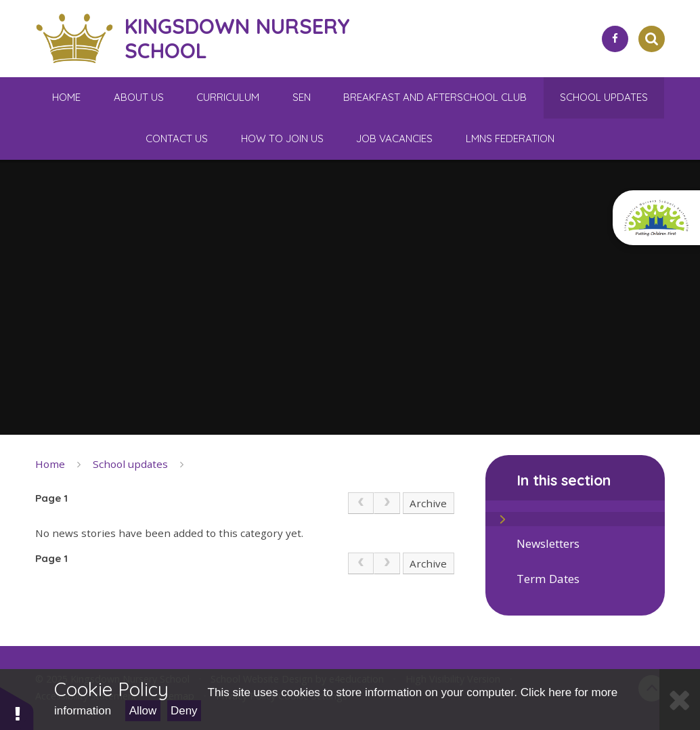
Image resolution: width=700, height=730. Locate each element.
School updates (130, 464)
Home (50, 464)
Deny (184, 711)
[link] (361, 503)
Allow (143, 711)
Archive (428, 503)
